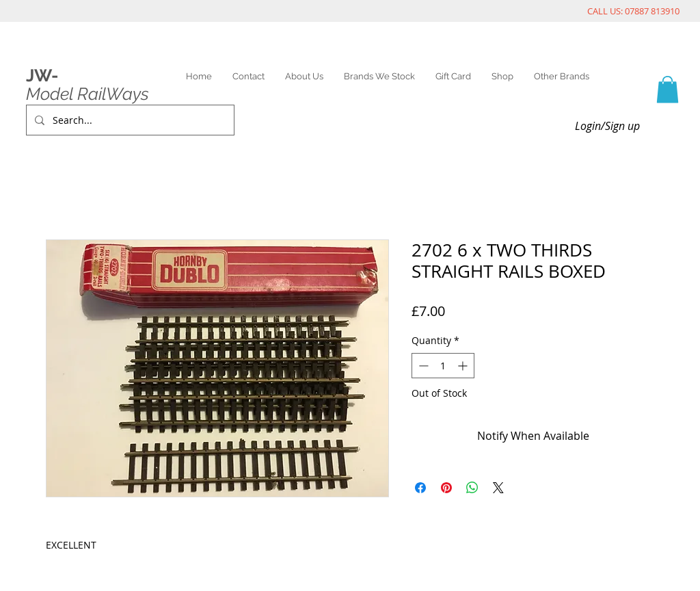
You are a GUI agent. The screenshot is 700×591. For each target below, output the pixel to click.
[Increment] (464, 366)
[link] (668, 89)
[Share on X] (498, 488)
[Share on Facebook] (420, 488)
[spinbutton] (443, 366)
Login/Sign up (607, 126)
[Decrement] (422, 366)
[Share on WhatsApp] (472, 488)
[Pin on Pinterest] (446, 488)
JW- (42, 75)
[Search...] (129, 120)
